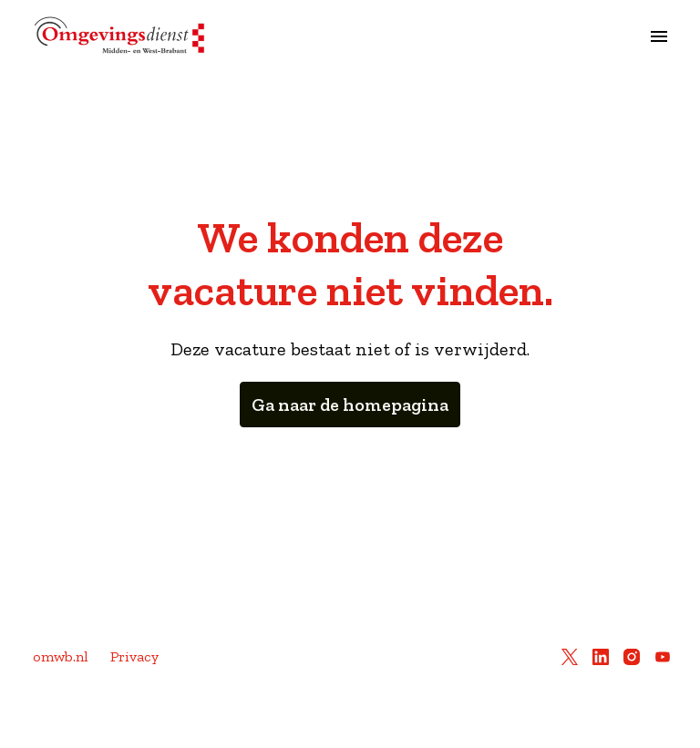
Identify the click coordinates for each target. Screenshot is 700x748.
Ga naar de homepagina (350, 405)
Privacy (134, 656)
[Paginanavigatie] (659, 36)
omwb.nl (61, 656)
